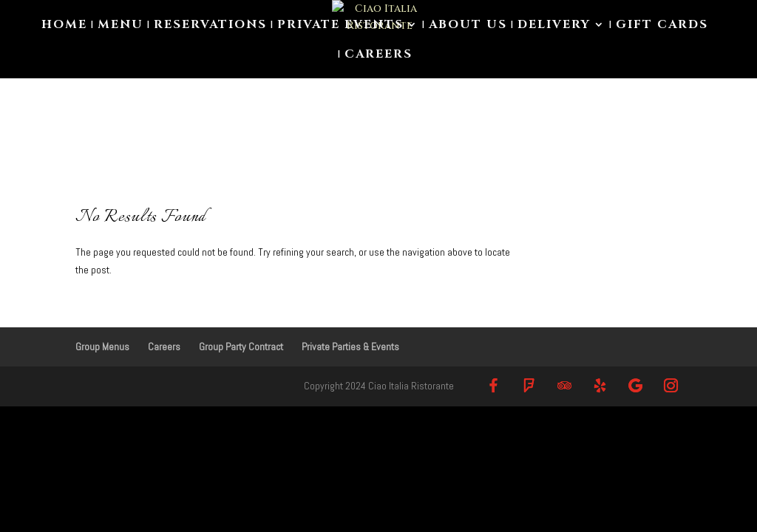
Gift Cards (662, 26)
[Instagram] (671, 385)
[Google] (636, 385)
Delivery (554, 26)
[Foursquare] (529, 385)
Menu (120, 26)
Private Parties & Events (350, 347)
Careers (378, 55)
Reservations (210, 26)
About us (468, 26)
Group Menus (102, 347)
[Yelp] (600, 385)
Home (64, 26)
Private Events (340, 26)
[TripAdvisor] (565, 385)
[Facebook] (494, 385)
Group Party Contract (241, 347)
